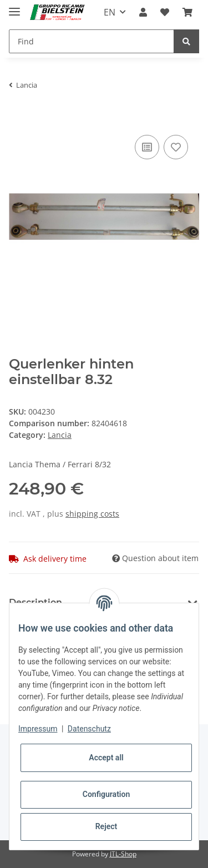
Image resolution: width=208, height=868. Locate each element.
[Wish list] (165, 12)
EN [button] (110, 12)
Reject (106, 826)
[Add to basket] (18, 115)
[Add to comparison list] (147, 147)
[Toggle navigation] (14, 7)
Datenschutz (89, 729)
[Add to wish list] (176, 147)
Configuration (106, 794)
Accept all (106, 758)
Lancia (60, 435)
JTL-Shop (123, 854)
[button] (143, 12)
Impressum (38, 729)
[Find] (92, 41)
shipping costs (92, 514)
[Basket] (187, 12)
